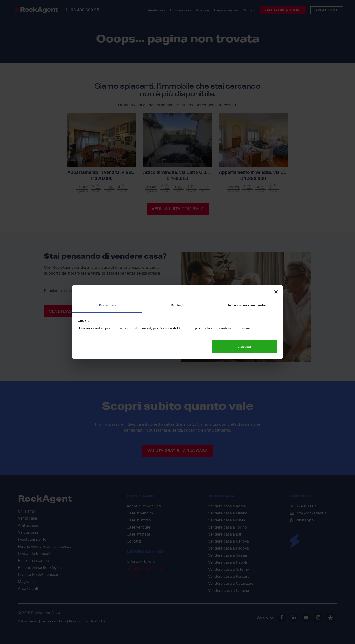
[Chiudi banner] (276, 292)
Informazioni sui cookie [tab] (248, 305)
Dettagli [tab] (177, 305)
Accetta (244, 347)
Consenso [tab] (107, 305)
